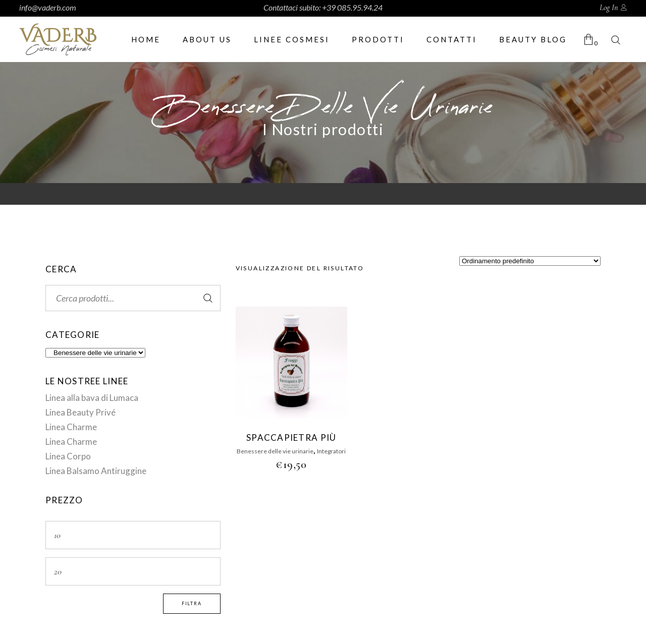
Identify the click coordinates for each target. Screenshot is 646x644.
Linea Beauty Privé (80, 412)
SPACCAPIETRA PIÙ (291, 437)
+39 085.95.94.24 (352, 7)
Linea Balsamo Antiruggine (96, 471)
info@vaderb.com (48, 7)
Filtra (192, 603)
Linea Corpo (68, 456)
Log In (609, 8)
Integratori (331, 451)
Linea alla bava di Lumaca (92, 398)
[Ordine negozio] (530, 261)
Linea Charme (71, 427)
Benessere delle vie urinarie (275, 451)
